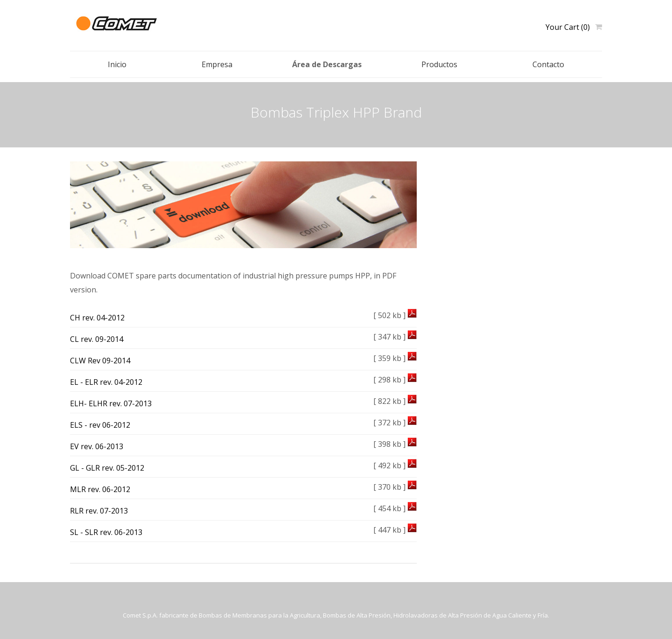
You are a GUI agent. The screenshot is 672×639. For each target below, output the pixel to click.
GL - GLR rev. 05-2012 (107, 468)
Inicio (117, 64)
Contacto (548, 64)
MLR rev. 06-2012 (100, 489)
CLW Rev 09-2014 (100, 361)
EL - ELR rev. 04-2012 (106, 382)
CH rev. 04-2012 (97, 318)
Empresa (217, 64)
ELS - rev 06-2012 (100, 425)
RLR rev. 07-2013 (99, 511)
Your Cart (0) (568, 27)
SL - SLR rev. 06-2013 (106, 532)
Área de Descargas (327, 64)
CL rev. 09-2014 (97, 339)
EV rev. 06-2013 (97, 446)
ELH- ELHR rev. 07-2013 (111, 403)
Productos (439, 64)
